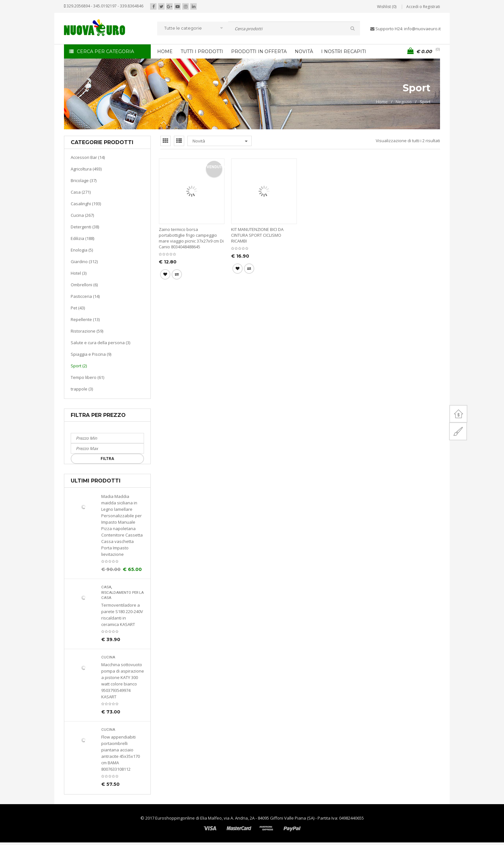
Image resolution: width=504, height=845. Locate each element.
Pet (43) (78, 308)
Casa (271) (81, 192)
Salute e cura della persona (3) (100, 343)
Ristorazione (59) (87, 331)
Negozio (404, 102)
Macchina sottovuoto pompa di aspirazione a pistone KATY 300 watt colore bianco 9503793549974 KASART (123, 681)
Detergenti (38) (85, 227)
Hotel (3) (79, 273)
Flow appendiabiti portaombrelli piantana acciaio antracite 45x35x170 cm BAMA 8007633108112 (121, 753)
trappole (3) (82, 389)
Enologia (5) (82, 250)
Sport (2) (79, 366)
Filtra (107, 459)
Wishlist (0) (387, 7)
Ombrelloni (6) (84, 285)
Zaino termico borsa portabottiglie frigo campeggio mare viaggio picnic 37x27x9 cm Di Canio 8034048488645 (191, 238)
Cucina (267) (82, 215)
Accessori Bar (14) (88, 157)
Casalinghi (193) (86, 204)
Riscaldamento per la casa (122, 595)
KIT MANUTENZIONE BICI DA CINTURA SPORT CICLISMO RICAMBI (257, 235)
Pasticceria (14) (85, 296)
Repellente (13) (85, 319)
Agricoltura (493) (86, 169)
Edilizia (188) (82, 238)
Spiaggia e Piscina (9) (91, 354)
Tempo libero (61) (87, 377)
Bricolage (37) (84, 180)
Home (382, 102)
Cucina (108, 657)
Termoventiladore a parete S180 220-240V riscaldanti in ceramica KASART (122, 615)
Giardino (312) (84, 262)
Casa (106, 587)
